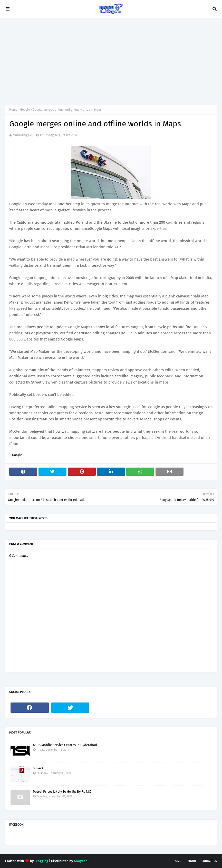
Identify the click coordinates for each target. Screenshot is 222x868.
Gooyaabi (81, 861)
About (192, 861)
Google (25, 110)
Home (13, 110)
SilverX (38, 768)
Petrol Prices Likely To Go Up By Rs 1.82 (62, 792)
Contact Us (209, 861)
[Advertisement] (111, 61)
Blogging (41, 861)
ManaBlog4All (23, 135)
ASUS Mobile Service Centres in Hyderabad (65, 745)
